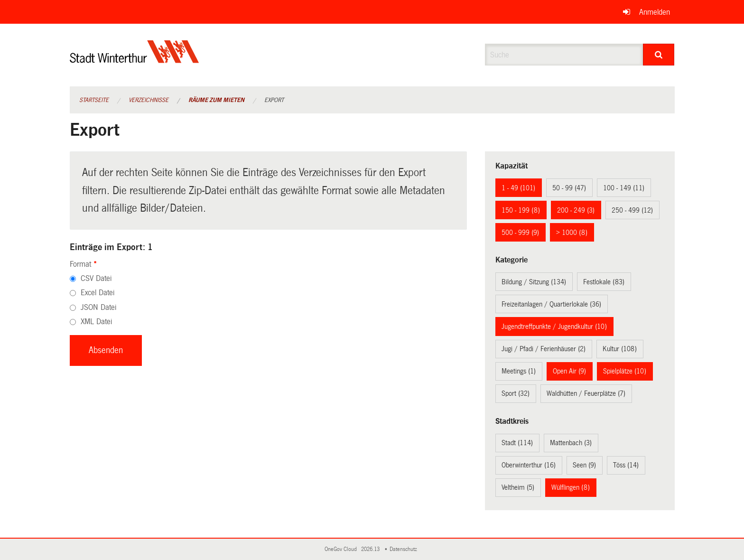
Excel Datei (98, 293)
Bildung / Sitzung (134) (534, 282)
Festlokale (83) (604, 282)
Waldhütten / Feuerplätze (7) (586, 393)
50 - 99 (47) (569, 188)
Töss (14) (626, 465)
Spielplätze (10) (625, 371)
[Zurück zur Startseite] (135, 60)
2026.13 (371, 549)
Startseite (94, 100)
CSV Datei (96, 278)
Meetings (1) (519, 371)
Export (274, 100)
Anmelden (655, 12)
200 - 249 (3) (576, 210)
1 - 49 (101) (518, 188)
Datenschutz (405, 549)
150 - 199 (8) (521, 210)
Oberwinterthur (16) (529, 465)
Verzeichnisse (149, 100)
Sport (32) (516, 393)
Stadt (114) (517, 443)
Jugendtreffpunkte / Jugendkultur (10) (554, 327)
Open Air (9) (569, 371)
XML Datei (96, 322)
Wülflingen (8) (571, 487)
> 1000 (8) (572, 233)
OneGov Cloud (342, 549)
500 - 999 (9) (520, 233)
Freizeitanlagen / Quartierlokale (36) (551, 304)
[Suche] (659, 55)
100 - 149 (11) (624, 188)
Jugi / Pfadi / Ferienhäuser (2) (544, 349)
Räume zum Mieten (216, 100)
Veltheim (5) (518, 487)
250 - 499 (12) (632, 210)
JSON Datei (98, 307)
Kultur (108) (620, 349)
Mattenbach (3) (571, 443)
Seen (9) (584, 465)
